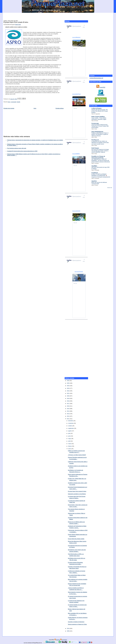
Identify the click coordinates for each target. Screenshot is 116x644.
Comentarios (64, 640)
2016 (68, 406)
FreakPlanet (95, 173)
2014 (68, 411)
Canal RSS (101, 87)
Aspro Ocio (18, 25)
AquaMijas (94, 166)
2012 (68, 416)
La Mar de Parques (97, 108)
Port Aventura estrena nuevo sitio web (17, 148)
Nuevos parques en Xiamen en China (77, 624)
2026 (68, 381)
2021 (68, 393)
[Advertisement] (58, 15)
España (18, 102)
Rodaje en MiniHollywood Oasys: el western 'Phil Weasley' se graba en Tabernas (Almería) (100, 134)
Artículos (57, 640)
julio (69, 433)
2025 (68, 383)
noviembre (71, 423)
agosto (70, 431)
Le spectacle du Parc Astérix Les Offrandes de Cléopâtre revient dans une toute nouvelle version (100, 143)
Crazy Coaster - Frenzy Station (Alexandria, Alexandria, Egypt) (99, 119)
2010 (68, 629)
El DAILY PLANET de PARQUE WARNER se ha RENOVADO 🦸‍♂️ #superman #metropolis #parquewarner (101, 176)
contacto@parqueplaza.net (96, 78)
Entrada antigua (60, 108)
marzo (70, 444)
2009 (68, 631)
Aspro (9, 102)
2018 (68, 401)
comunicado (14, 102)
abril (69, 441)
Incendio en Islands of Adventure (76, 622)
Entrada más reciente (9, 108)
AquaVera (94, 181)
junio (70, 436)
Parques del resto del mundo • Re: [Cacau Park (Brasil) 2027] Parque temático (100, 111)
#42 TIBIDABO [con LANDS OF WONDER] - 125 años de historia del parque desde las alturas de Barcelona (101, 161)
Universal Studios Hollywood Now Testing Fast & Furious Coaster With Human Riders (100, 126)
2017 (68, 404)
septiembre (71, 428)
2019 (68, 398)
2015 (68, 409)
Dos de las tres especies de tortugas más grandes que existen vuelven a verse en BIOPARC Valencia (100, 151)
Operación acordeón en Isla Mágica (77, 494)
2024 (68, 386)
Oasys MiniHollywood (97, 132)
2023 (68, 388)
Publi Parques (95, 148)
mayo (70, 439)
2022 (68, 391)
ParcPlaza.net (95, 140)
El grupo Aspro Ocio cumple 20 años (16, 22)
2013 (68, 414)
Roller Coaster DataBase (98, 117)
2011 (68, 419)
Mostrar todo (110, 188)
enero (70, 449)
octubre (70, 426)
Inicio (35, 108)
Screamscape (95, 123)
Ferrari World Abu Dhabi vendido (76, 539)
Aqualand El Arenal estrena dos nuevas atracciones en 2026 (22, 151)
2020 (68, 396)
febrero (70, 446)
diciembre (71, 421)
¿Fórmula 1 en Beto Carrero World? (77, 455)
